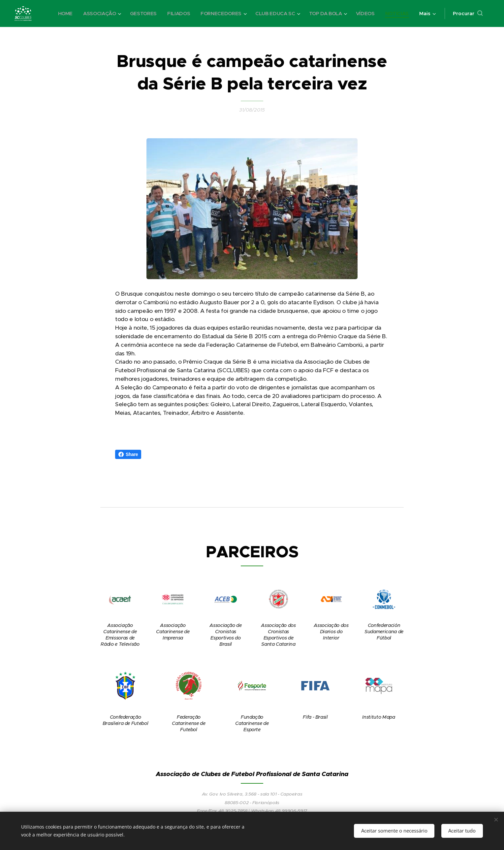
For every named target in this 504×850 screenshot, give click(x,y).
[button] (468, 14)
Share (128, 454)
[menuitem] (58, 14)
